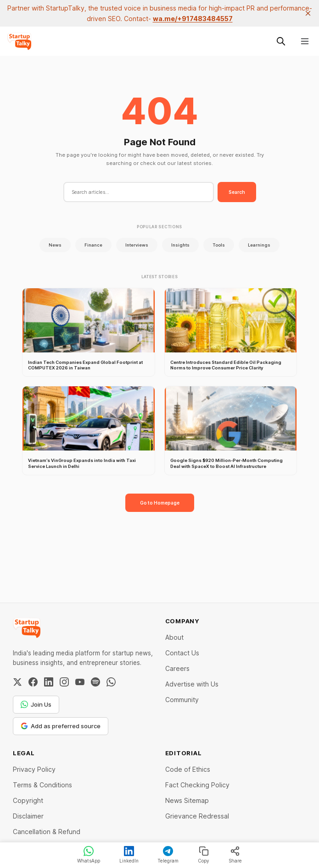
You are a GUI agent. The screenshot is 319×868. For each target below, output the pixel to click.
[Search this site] (281, 41)
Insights (180, 245)
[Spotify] (95, 682)
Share (235, 855)
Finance (93, 245)
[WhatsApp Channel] (111, 682)
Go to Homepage (160, 503)
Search (237, 192)
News (55, 245)
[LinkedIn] (49, 682)
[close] (308, 13)
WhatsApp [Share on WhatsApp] (89, 855)
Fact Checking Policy (197, 785)
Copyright (28, 800)
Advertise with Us (192, 684)
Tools (219, 245)
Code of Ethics (188, 769)
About (174, 637)
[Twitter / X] (17, 682)
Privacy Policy (34, 769)
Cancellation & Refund (47, 832)
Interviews (137, 245)
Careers (177, 668)
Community (182, 700)
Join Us (36, 704)
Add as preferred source (61, 726)
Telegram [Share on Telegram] (168, 855)
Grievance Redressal (197, 816)
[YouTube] (80, 682)
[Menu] (305, 41)
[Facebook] (33, 682)
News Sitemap (187, 800)
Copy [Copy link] (204, 855)
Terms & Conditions (42, 785)
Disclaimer (28, 816)
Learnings (259, 245)
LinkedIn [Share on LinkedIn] (129, 855)
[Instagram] (64, 682)
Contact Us (182, 653)
